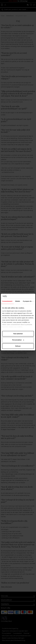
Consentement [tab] (7, 301)
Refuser (18, 346)
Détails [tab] (18, 301)
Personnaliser (18, 340)
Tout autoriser (18, 334)
